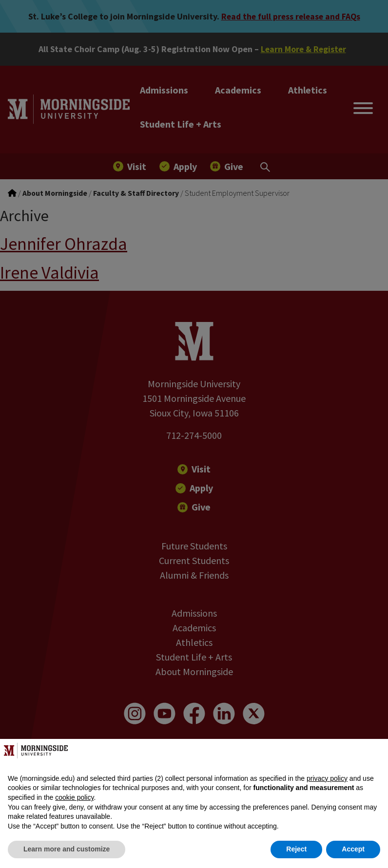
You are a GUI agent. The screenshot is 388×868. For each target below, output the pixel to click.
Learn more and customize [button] (67, 849)
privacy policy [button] (327, 778)
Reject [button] (296, 849)
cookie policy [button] (74, 797)
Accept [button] (353, 849)
